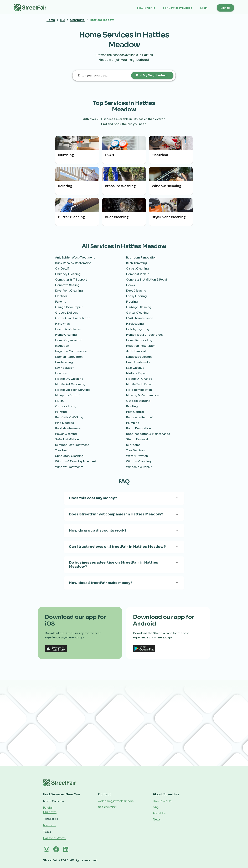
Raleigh (48, 808)
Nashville (50, 825)
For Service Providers (178, 8)
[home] (32, 8)
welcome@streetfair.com (116, 801)
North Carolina (53, 801)
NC (63, 20)
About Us (159, 813)
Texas (47, 832)
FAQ (156, 807)
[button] (206, 8)
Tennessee (51, 819)
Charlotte (77, 20)
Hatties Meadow (102, 20)
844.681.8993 (107, 807)
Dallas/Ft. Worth (54, 838)
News (157, 820)
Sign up (225, 8)
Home (51, 20)
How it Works (146, 8)
